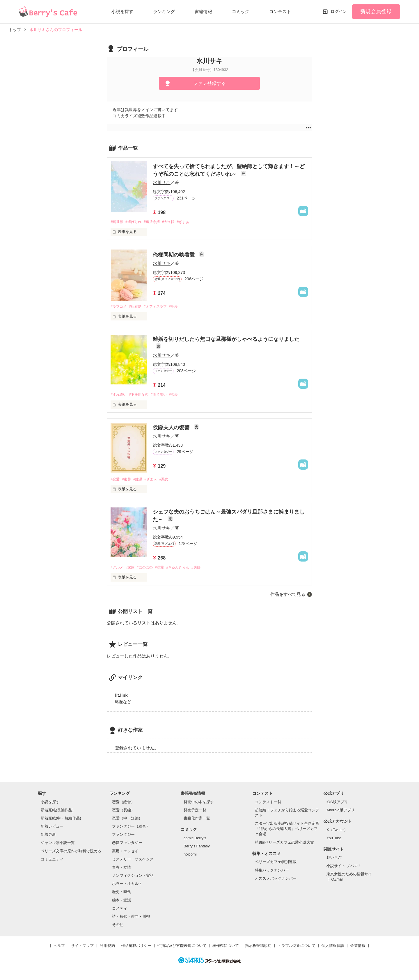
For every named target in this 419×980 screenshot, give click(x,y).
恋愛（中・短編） (127, 820)
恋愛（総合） (123, 804)
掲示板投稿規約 (258, 948)
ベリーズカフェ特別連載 (276, 864)
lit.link (121, 697)
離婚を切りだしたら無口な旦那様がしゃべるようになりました (226, 340)
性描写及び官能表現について (182, 948)
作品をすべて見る (288, 596)
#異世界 (117, 222)
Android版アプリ (341, 812)
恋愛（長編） (123, 812)
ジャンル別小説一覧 (58, 845)
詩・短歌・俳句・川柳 (131, 918)
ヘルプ (59, 948)
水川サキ (161, 182)
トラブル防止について (297, 948)
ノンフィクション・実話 (133, 877)
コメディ (120, 910)
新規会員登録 (376, 11)
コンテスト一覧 (268, 804)
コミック (241, 11)
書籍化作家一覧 (197, 820)
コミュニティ (52, 861)
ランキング (164, 11)
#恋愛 (180, 395)
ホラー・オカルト (127, 886)
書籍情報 (203, 11)
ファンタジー (123, 836)
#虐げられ (136, 222)
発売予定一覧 (195, 812)
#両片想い (163, 395)
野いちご (334, 859)
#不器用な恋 (141, 395)
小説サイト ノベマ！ (344, 868)
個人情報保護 (333, 948)
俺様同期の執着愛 (174, 255)
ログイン (339, 11)
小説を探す (122, 11)
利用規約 (107, 948)
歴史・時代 (121, 894)
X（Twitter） (337, 832)
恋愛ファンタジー (127, 845)
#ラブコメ (119, 307)
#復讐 (128, 481)
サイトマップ (82, 948)
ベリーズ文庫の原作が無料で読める (71, 853)
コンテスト (280, 11)
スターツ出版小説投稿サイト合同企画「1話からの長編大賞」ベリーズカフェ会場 (287, 831)
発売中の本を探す (199, 804)
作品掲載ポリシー (136, 948)
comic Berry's (195, 840)
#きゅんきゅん (185, 569)
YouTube (334, 840)
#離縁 (141, 481)
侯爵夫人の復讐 (172, 429)
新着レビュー (52, 828)
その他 (118, 927)
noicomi (190, 856)
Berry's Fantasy (197, 848)
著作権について (226, 948)
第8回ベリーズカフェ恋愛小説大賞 (284, 844)
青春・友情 (121, 869)
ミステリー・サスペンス (133, 861)
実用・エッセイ (125, 853)
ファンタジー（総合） (131, 828)
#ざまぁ (190, 222)
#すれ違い (119, 395)
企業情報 (358, 948)
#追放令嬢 (156, 222)
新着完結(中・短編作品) (61, 820)
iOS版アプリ (337, 804)
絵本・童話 (121, 902)
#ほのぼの (148, 569)
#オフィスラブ (160, 307)
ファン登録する (210, 83)
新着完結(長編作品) (57, 812)
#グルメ (117, 569)
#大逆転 (174, 222)
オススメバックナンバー (276, 880)
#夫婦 (205, 569)
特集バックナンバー (272, 872)
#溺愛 (180, 307)
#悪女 (169, 481)
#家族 (132, 569)
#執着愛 (138, 307)
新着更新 (48, 836)
